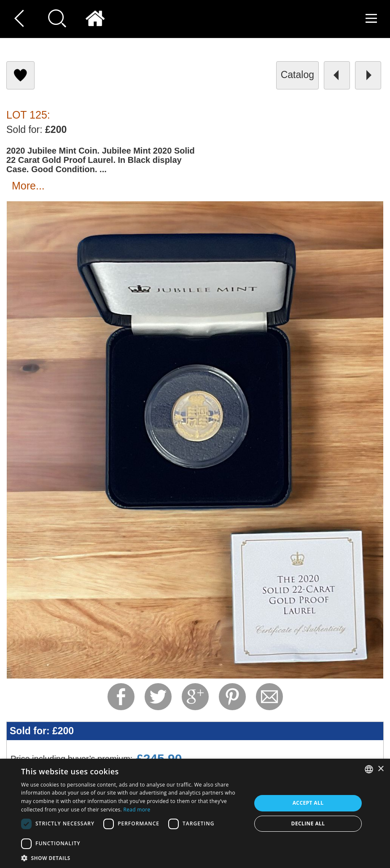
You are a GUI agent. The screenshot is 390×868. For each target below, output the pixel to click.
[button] (133, 858)
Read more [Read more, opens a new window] (137, 810)
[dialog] (195, 813)
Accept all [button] (308, 803)
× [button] (381, 769)
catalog (297, 75)
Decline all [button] (308, 823)
